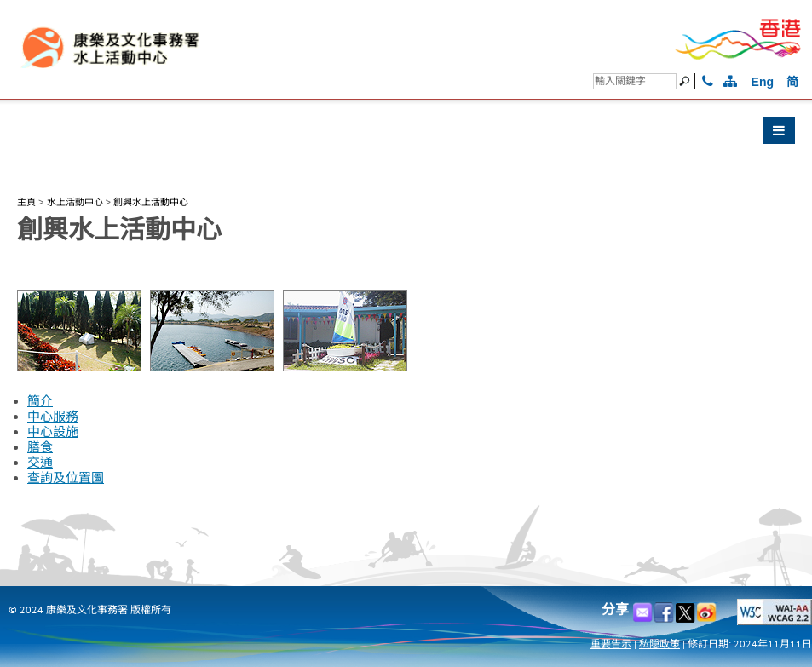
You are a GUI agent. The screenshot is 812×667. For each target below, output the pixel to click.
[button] (406, 135)
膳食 (40, 447)
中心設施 (53, 432)
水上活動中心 (75, 202)
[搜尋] (635, 81)
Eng (763, 82)
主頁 (26, 202)
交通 (40, 463)
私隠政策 (659, 644)
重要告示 (611, 644)
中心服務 (53, 417)
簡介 (40, 401)
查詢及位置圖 (66, 478)
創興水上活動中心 (151, 202)
